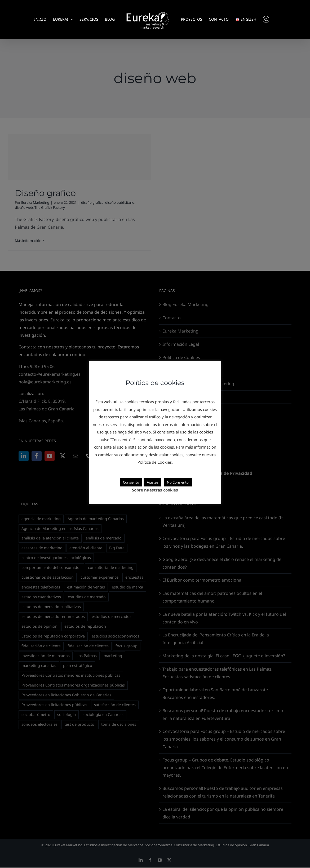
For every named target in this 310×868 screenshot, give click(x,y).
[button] (266, 19)
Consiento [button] (131, 482)
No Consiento (178, 482)
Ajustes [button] (152, 482)
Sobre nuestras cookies (155, 490)
